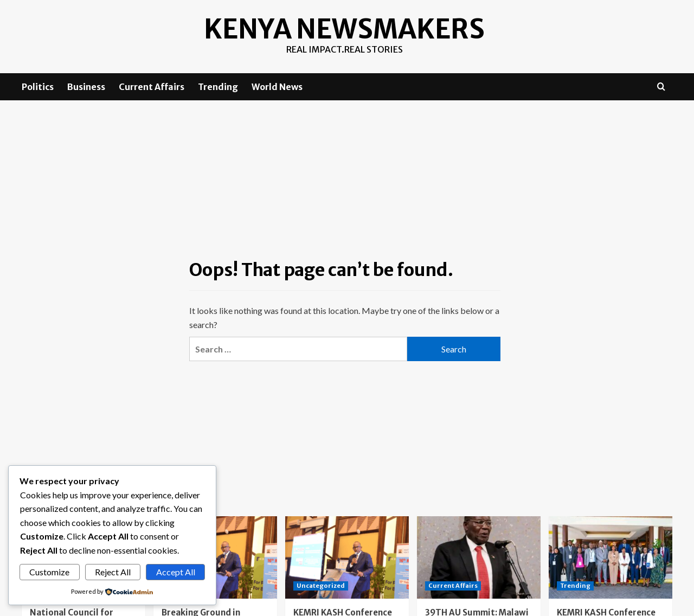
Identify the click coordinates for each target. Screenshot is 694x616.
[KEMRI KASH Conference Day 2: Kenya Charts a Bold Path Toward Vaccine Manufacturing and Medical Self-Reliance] (347, 557)
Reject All (113, 572)
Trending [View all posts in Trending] (575, 585)
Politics (38, 87)
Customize (49, 572)
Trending (218, 87)
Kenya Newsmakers (345, 29)
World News (277, 87)
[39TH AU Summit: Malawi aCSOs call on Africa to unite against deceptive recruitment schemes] (479, 557)
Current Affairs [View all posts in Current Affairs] (453, 585)
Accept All (176, 572)
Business (86, 87)
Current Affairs (152, 87)
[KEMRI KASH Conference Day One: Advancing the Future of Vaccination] (611, 557)
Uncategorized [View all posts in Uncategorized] (321, 585)
